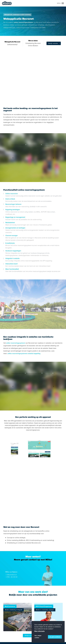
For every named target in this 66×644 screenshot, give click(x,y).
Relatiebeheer (10, 223)
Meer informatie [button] (39, 631)
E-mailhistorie (10, 243)
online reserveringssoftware (23, 22)
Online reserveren (12, 194)
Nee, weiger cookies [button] (38, 637)
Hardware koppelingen (13, 251)
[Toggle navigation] (60, 3)
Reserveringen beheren (13, 204)
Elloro (7, 3)
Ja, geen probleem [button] (55, 637)
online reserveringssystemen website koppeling (24, 353)
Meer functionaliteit (12, 269)
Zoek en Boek (10, 199)
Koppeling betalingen (13, 210)
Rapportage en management (15, 217)
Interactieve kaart (11, 264)
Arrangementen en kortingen (15, 228)
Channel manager (12, 235)
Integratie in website (12, 258)
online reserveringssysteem (16, 343)
